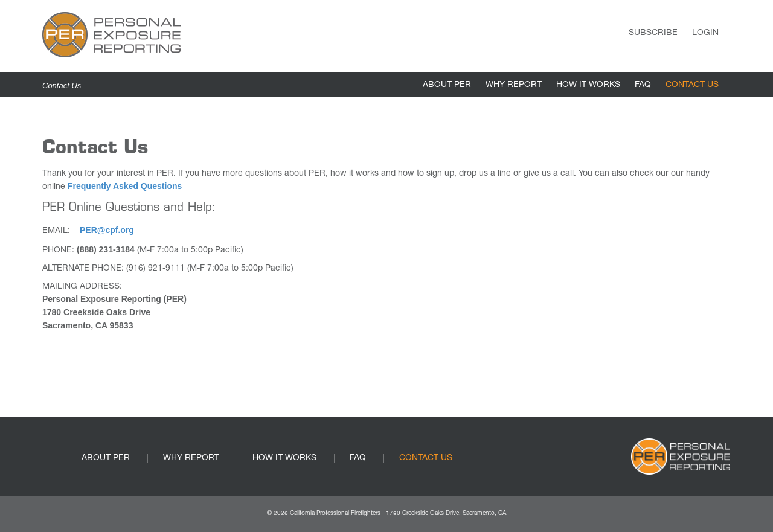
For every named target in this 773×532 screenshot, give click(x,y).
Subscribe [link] (653, 33)
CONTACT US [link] (692, 85)
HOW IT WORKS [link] (588, 85)
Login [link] (705, 33)
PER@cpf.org (107, 230)
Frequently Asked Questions (125, 186)
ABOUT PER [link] (447, 85)
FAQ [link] (643, 85)
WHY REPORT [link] (514, 85)
